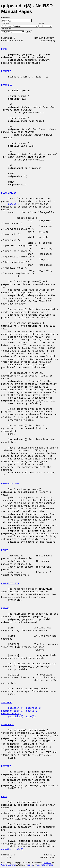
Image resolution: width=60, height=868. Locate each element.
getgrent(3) (34, 708)
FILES (5, 550)
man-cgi (29, 865)
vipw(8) (31, 716)
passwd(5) (14, 204)
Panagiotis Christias (45, 865)
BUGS (4, 797)
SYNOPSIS (7, 85)
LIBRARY (6, 71)
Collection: (7, 29)
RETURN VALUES (10, 484)
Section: (6, 23)
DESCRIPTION (9, 193)
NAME (4, 49)
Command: (7, 17)
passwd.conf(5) (11, 714)
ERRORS (5, 609)
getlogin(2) (16, 708)
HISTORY (6, 766)
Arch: (43, 23)
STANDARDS (7, 725)
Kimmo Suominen (9, 865)
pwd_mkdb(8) (16, 716)
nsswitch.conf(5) (12, 711)
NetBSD (48, 863)
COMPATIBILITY (10, 584)
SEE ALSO (7, 703)
